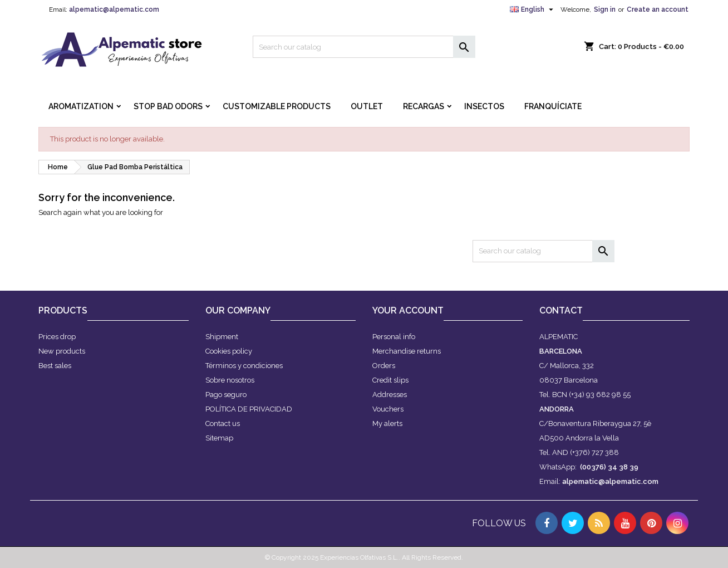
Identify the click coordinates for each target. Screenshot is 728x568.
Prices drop (57, 337)
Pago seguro (226, 395)
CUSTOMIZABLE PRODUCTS (277, 106)
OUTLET (367, 106)
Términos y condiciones (244, 366)
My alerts (387, 423)
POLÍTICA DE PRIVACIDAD (249, 409)
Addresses (390, 395)
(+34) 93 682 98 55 (600, 395)
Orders (384, 366)
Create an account (658, 9)
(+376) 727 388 (594, 452)
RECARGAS (424, 106)
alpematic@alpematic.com (114, 9)
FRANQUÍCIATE (553, 106)
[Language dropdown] (533, 9)
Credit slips (390, 380)
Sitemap (219, 438)
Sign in (605, 9)
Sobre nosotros (230, 380)
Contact (561, 310)
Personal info (394, 337)
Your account (408, 310)
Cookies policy (229, 351)
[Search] (364, 47)
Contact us (223, 423)
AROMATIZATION (81, 106)
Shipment (222, 337)
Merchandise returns (407, 351)
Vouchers (388, 409)
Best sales (55, 366)
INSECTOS (484, 106)
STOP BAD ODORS (168, 106)
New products (62, 351)
